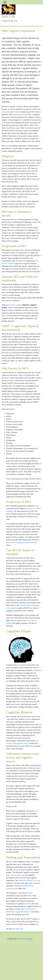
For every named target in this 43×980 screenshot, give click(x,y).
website (30, 893)
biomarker (21, 115)
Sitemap (30, 939)
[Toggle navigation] (5, 2)
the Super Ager (18, 929)
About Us (22, 939)
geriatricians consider (14, 305)
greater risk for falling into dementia (19, 542)
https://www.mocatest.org (15, 875)
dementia (7, 112)
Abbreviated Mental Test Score (29, 880)
